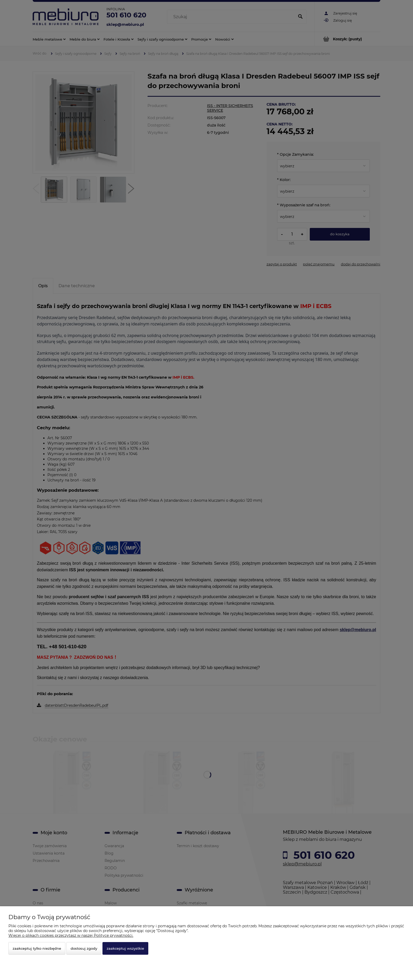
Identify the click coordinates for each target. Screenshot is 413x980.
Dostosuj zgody (84, 948)
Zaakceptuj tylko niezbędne (37, 948)
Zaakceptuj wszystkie (125, 948)
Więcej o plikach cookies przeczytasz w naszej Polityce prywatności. (71, 935)
